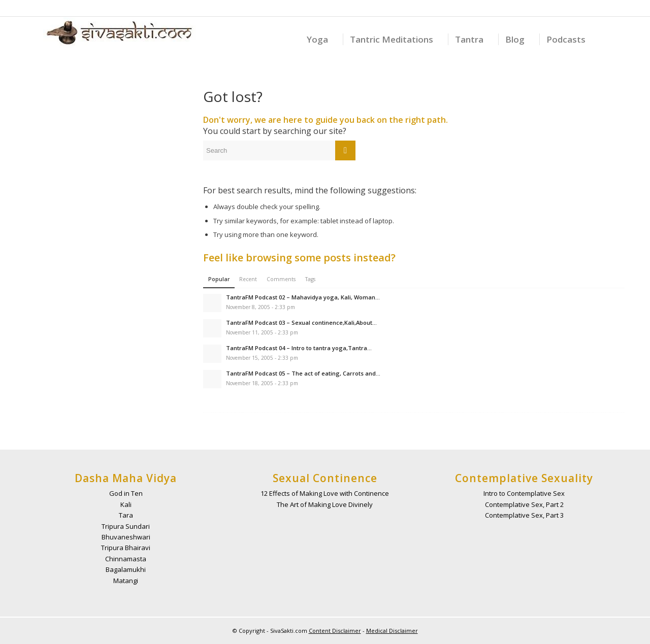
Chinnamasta (126, 559)
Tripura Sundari (126, 526)
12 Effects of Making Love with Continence (325, 493)
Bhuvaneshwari (126, 537)
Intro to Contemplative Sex (524, 493)
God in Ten (126, 493)
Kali (126, 504)
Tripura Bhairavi (126, 548)
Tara (126, 515)
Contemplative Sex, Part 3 (524, 515)
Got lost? (233, 96)
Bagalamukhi (126, 569)
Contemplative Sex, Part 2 (524, 504)
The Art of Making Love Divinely (325, 504)
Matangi (126, 581)
